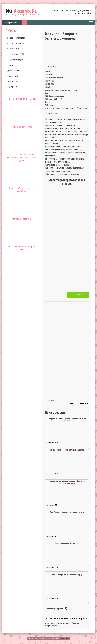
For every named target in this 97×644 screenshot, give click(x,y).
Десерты (11, 71)
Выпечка (11, 65)
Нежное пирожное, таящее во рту (67, 574)
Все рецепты (13, 54)
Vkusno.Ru (22, 11)
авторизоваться (51, 626)
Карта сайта (64, 639)
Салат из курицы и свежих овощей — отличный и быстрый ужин (21, 157)
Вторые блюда (14, 60)
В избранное (78, 295)
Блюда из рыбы (14, 49)
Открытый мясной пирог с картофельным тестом (67, 420)
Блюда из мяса (14, 38)
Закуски (11, 76)
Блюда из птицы (14, 43)
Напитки (11, 81)
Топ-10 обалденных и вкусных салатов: (67, 450)
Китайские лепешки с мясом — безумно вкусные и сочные (67, 482)
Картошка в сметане (21, 219)
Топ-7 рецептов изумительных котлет (67, 512)
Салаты (10, 87)
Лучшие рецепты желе (22, 127)
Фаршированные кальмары (67, 543)
